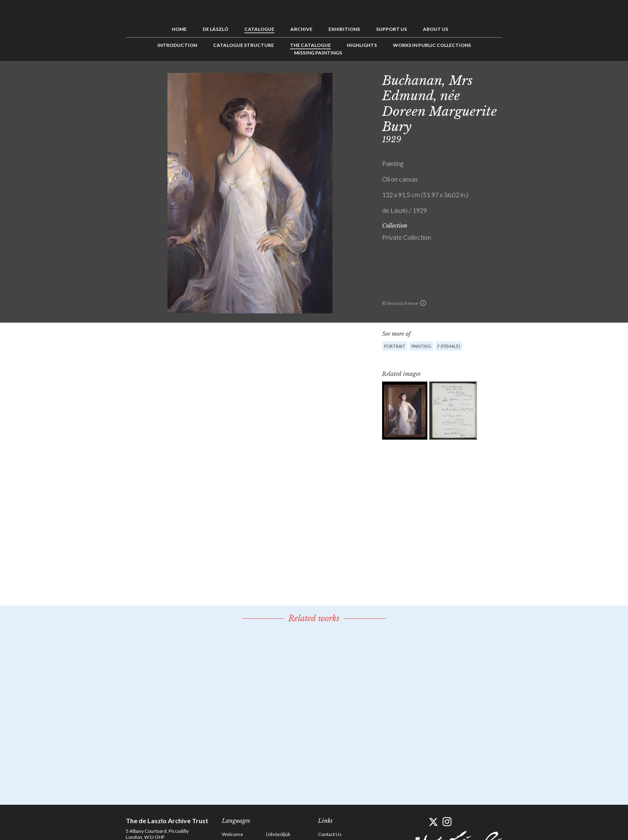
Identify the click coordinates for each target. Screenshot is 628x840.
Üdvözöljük (278, 834)
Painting (421, 346)
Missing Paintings (318, 53)
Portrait (395, 346)
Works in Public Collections (432, 45)
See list (529, 79)
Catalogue (259, 29)
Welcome (232, 834)
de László (215, 29)
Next (541, 79)
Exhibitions (344, 29)
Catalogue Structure (244, 45)
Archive (301, 29)
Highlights (362, 45)
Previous (516, 79)
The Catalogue (310, 45)
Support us (391, 29)
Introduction (177, 45)
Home (179, 29)
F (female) (449, 346)
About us (436, 29)
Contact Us (330, 834)
